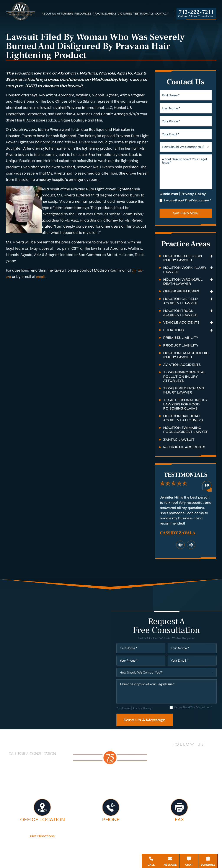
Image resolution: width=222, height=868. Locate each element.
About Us (49, 14)
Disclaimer (169, 194)
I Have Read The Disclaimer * (188, 200)
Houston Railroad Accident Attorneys (183, 418)
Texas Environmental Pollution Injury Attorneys (184, 376)
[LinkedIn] (175, 752)
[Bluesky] (193, 764)
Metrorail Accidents (184, 447)
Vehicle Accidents (181, 322)
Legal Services (153, 784)
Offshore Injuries (181, 291)
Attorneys (65, 14)
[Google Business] (184, 764)
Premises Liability (181, 338)
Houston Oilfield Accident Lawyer (180, 301)
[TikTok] (174, 764)
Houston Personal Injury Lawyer (53, 784)
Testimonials (144, 14)
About (98, 784)
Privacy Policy (193, 194)
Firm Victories (187, 784)
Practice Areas (104, 14)
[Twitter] (187, 752)
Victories (125, 14)
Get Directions (42, 836)
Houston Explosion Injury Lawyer (183, 258)
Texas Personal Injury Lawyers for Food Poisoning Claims (185, 404)
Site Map (108, 853)
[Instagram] (210, 752)
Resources (83, 14)
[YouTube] (198, 752)
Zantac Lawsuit (179, 440)
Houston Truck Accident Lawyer (180, 313)
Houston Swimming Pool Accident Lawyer (186, 430)
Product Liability (181, 345)
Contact (162, 14)
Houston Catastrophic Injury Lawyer (186, 355)
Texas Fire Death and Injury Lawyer (184, 390)
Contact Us (127, 788)
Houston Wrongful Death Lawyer (183, 282)
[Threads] (203, 764)
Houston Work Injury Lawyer (185, 270)
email (42, 277)
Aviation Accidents (182, 365)
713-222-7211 (196, 12)
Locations (173, 330)
